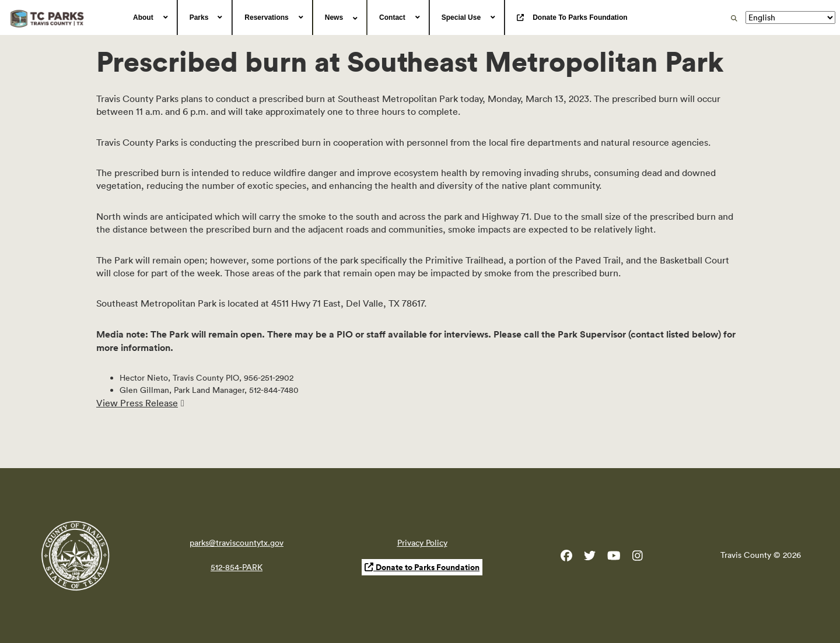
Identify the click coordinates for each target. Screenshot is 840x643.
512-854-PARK (237, 567)
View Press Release (137, 403)
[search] (734, 18)
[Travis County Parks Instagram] (638, 558)
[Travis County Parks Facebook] (566, 558)
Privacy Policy (422, 543)
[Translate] (790, 17)
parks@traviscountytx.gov (237, 543)
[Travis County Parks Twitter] (590, 558)
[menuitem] (149, 17)
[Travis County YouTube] (614, 558)
